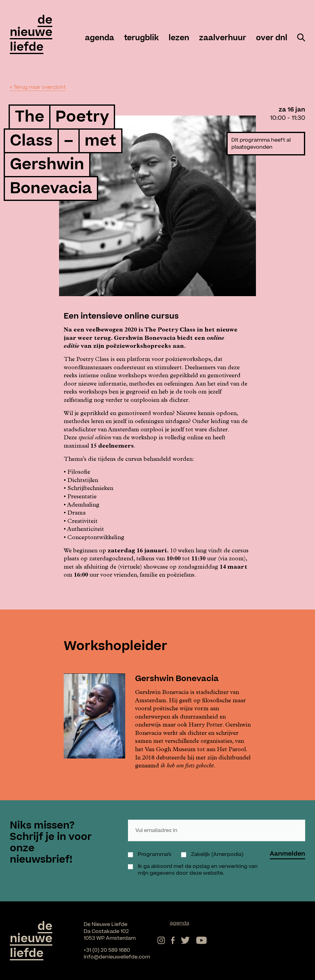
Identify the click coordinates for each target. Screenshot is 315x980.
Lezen (179, 38)
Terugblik (141, 38)
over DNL (272, 38)
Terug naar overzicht (40, 87)
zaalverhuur (223, 38)
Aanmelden (287, 848)
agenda (100, 38)
